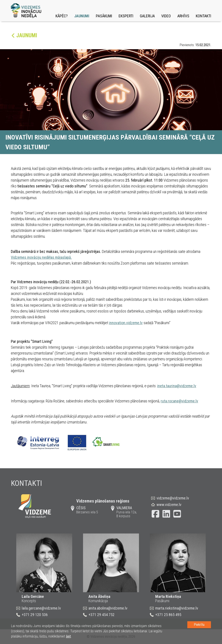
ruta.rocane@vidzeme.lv (179, 401)
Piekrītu (199, 625)
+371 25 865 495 (168, 615)
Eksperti (126, 16)
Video (166, 16)
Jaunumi (82, 16)
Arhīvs (183, 16)
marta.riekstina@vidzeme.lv (177, 608)
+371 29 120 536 (35, 615)
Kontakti (203, 16)
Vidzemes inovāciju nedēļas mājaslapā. (41, 257)
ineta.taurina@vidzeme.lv (177, 386)
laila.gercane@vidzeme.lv (41, 608)
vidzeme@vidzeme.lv (173, 498)
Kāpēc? (62, 16)
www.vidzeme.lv (169, 505)
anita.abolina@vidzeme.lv (108, 608)
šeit (68, 636)
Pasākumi (104, 16)
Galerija (147, 16)
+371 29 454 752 (101, 615)
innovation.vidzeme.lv (126, 323)
